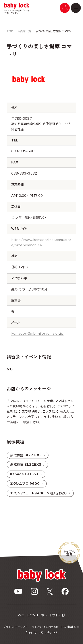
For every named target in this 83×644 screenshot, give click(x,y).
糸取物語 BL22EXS (26, 465)
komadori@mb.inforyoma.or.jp (37, 334)
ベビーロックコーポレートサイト (39, 615)
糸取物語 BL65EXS (26, 455)
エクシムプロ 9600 (25, 484)
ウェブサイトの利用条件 (45, 627)
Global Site (72, 627)
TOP (10, 31)
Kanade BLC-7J (24, 474)
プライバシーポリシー (15, 627)
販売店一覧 (24, 31)
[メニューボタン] (65, 8)
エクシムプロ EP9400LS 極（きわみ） (39, 493)
